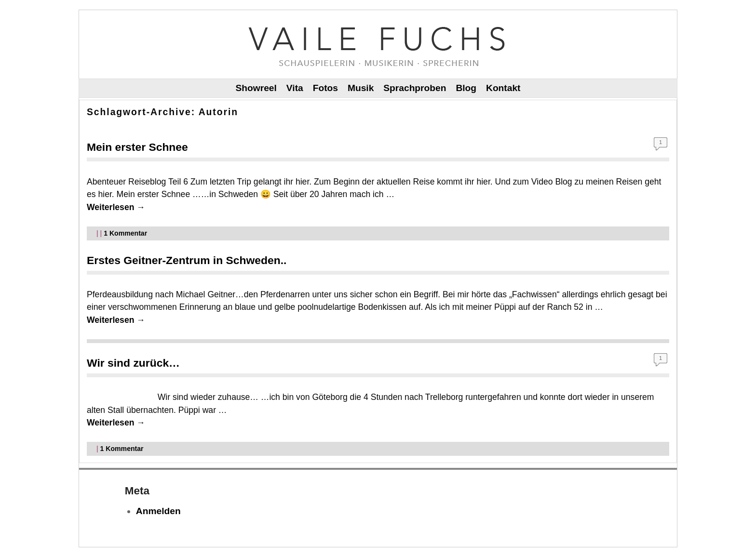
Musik (361, 88)
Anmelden (158, 511)
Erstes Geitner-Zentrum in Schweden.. (187, 260)
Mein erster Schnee (137, 147)
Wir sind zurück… (133, 363)
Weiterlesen (116, 207)
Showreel (256, 88)
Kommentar (125, 233)
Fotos (325, 88)
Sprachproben (415, 88)
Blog (466, 88)
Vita (295, 88)
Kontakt (503, 88)
